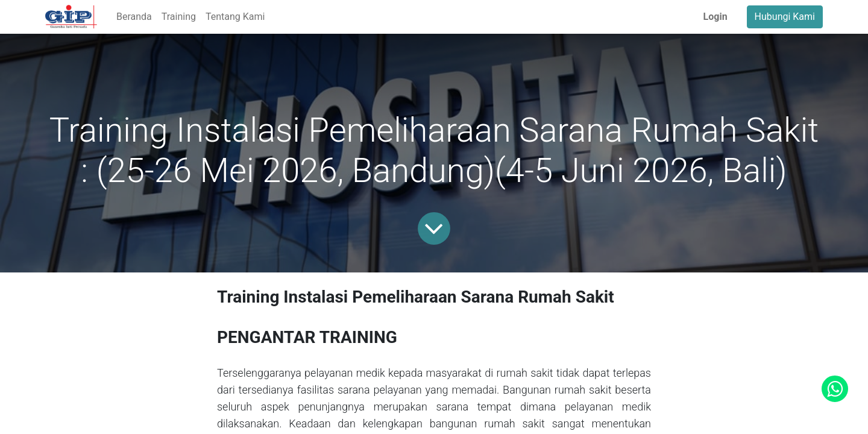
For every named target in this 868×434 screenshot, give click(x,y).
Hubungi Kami (785, 17)
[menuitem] (134, 17)
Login (715, 17)
